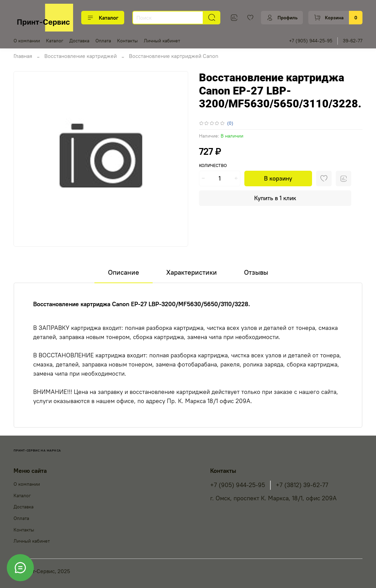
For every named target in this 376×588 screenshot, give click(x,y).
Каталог (103, 18)
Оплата (103, 41)
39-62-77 (353, 41)
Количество (213, 165)
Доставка (79, 41)
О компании (27, 41)
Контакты (127, 41)
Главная (23, 56)
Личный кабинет (162, 41)
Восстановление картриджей (81, 56)
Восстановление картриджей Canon (174, 56)
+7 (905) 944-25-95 (311, 41)
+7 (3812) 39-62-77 (302, 485)
